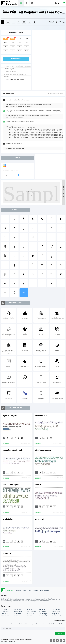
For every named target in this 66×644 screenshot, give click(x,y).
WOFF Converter (18, 611)
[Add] (3, 22)
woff (6, 43)
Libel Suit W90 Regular (11, 485)
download (16, 59)
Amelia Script (8, 519)
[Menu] (32, 3)
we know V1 (39, 519)
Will (15, 80)
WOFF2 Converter (31, 611)
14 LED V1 (39, 485)
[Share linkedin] (64, 22)
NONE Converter (18, 615)
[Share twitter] (56, 22)
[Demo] (13, 22)
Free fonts (9, 3)
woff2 (13, 43)
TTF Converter (30, 609)
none (27, 51)
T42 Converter (43, 613)
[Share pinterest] (60, 22)
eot (27, 39)
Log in (57, 3)
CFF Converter (30, 613)
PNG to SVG (4, 609)
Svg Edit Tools (18, 609)
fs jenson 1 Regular (10, 416)
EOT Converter (5, 611)
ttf (6, 39)
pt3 (13, 47)
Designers (18, 590)
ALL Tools (29, 615)
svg (20, 39)
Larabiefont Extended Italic (13, 450)
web (13, 39)
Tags (30, 590)
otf (20, 43)
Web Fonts (10, 590)
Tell (18, 80)
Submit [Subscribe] (60, 633)
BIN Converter (56, 611)
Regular (12, 69)
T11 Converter (56, 613)
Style (25, 590)
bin (5, 47)
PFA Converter (43, 611)
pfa (27, 43)
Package (36, 590)
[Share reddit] (53, 22)
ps (20, 47)
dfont (20, 51)
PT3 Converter (5, 613)
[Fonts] (35, 22)
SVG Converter (56, 609)
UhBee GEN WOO (41, 416)
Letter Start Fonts (45, 590)
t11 (13, 51)
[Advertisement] (49, 60)
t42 (6, 51)
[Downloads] (11, 438)
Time (11, 80)
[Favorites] (8, 22)
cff (27, 47)
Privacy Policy (43, 615)
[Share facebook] (49, 22)
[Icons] (29, 22)
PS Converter (17, 613)
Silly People (7, 554)
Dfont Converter (5, 615)
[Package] (24, 22)
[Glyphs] (19, 22)
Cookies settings (57, 615)
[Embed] (19, 438)
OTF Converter (43, 609)
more (24, 293)
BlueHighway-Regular (43, 450)
